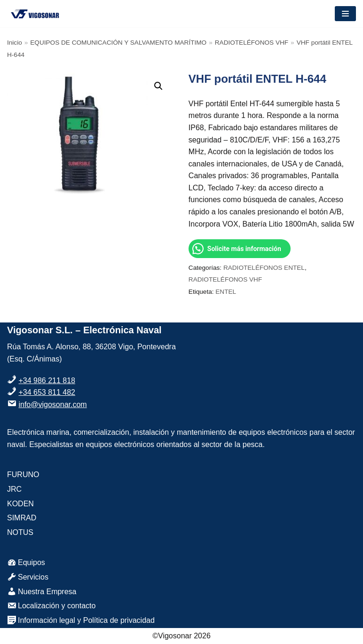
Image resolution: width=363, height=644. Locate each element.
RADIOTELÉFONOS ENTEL (264, 268)
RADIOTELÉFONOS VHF (252, 43)
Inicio (15, 43)
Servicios (28, 577)
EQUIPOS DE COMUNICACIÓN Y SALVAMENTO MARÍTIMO (118, 43)
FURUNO (23, 475)
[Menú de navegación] (345, 14)
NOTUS (20, 532)
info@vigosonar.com (52, 404)
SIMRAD (22, 518)
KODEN (20, 504)
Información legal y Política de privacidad (81, 620)
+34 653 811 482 (47, 392)
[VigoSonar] (35, 14)
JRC (14, 489)
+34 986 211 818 (47, 381)
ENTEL (226, 292)
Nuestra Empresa (42, 592)
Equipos (26, 562)
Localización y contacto (51, 606)
